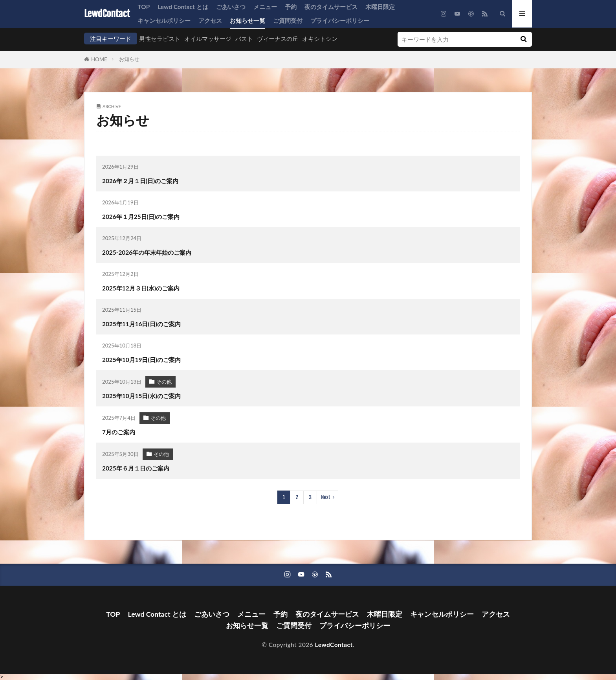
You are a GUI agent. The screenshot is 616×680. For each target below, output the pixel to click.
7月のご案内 (119, 432)
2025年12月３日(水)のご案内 (141, 288)
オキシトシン (320, 39)
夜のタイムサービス (331, 7)
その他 (164, 382)
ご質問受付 (288, 20)
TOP (144, 7)
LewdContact (107, 14)
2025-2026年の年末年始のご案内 (147, 252)
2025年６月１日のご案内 (136, 468)
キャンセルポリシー (164, 20)
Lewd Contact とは (183, 7)
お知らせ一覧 (247, 20)
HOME (99, 59)
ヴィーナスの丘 (278, 39)
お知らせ (129, 59)
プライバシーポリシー (340, 20)
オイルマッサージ (208, 39)
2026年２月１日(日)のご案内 (140, 181)
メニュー (265, 7)
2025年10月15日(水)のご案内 (141, 396)
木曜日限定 (380, 7)
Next (325, 497)
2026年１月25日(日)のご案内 (141, 217)
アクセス (210, 20)
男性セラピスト (160, 39)
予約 (291, 7)
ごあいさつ (231, 7)
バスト (244, 39)
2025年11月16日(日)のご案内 (141, 324)
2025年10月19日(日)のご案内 (141, 360)
